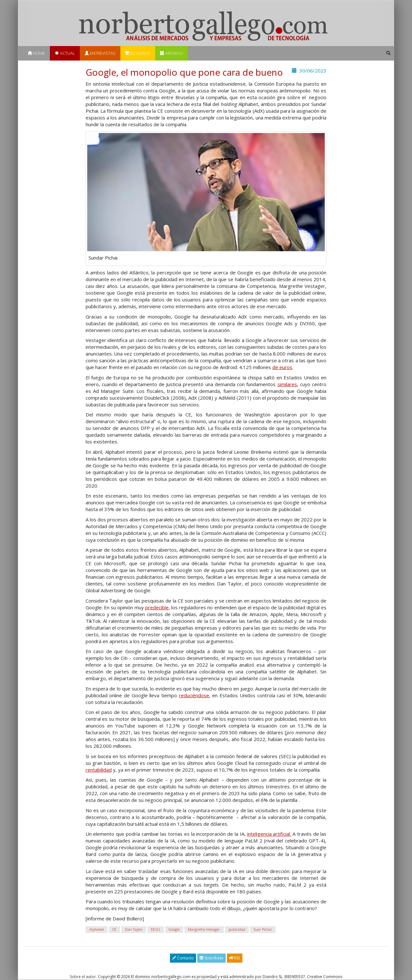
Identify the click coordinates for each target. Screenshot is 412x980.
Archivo (171, 53)
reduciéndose (194, 695)
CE (114, 929)
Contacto (183, 958)
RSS (235, 958)
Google (174, 929)
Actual (65, 53)
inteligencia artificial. (269, 834)
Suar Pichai (263, 929)
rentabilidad (99, 770)
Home (36, 53)
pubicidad (237, 929)
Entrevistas (100, 53)
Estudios (138, 53)
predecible (157, 607)
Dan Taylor (134, 929)
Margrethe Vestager (204, 929)
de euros (282, 367)
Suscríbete (211, 958)
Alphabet (97, 929)
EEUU (155, 929)
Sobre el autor (83, 977)
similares (287, 384)
